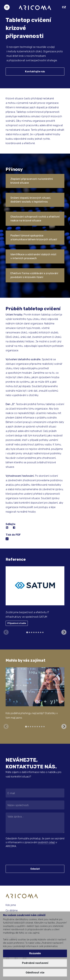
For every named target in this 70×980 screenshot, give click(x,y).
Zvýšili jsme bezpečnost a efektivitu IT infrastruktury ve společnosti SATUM (27, 615)
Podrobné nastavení (35, 963)
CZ (64, 7)
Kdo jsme (11, 905)
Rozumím (35, 953)
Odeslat (35, 869)
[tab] (27, 632)
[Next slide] (64, 632)
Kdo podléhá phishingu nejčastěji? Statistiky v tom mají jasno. (32, 715)
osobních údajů (46, 842)
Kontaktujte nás (35, 72)
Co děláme (12, 910)
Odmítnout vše (35, 973)
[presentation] (25, 856)
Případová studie (17, 623)
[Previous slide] (6, 632)
